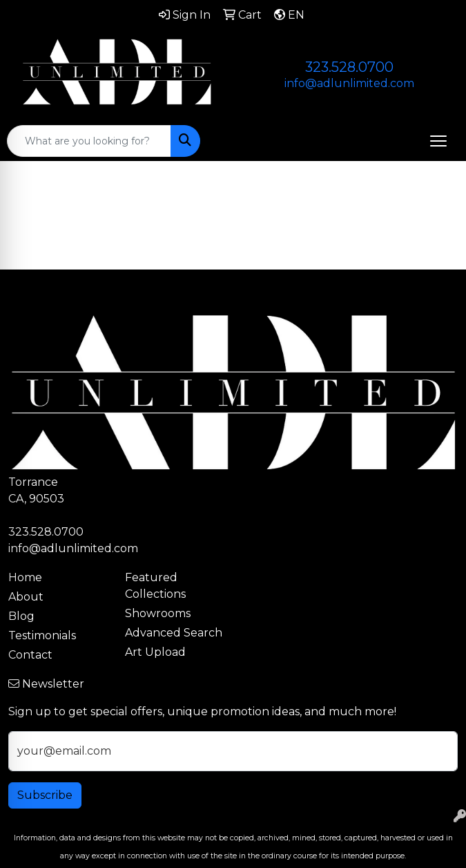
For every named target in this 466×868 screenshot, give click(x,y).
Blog (21, 616)
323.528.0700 (349, 67)
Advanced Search (174, 633)
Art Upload (155, 652)
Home (25, 577)
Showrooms (158, 613)
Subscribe (45, 795)
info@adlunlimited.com (349, 83)
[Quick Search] (89, 141)
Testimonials (42, 635)
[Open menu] (438, 141)
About (26, 597)
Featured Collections (155, 586)
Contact (30, 655)
